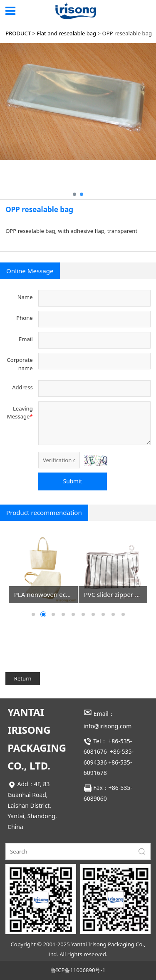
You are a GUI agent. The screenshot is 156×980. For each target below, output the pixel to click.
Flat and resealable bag (67, 33)
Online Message (30, 271)
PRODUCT (18, 33)
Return (23, 678)
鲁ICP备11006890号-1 (78, 970)
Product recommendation (44, 512)
